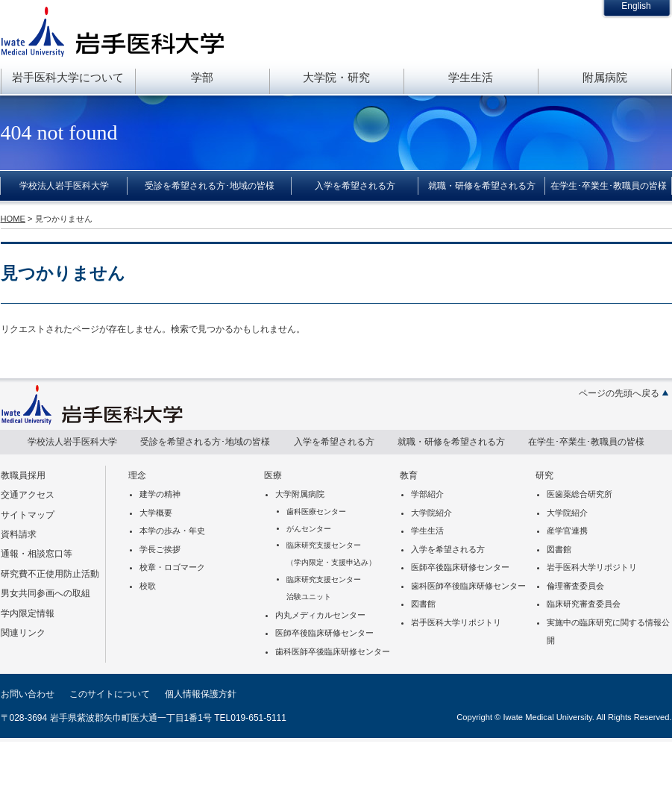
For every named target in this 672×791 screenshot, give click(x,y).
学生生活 (471, 77)
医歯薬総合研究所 (580, 494)
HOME (13, 219)
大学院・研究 (336, 77)
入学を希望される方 (355, 186)
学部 (202, 77)
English (636, 6)
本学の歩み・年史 (172, 531)
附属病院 (605, 77)
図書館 (423, 604)
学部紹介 (427, 494)
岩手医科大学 (113, 31)
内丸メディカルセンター (320, 615)
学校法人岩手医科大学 (64, 186)
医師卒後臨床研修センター (324, 633)
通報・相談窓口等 (37, 554)
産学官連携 (567, 531)
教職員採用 (23, 475)
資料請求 (19, 534)
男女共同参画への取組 (45, 593)
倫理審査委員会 (575, 586)
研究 (544, 475)
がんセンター (309, 529)
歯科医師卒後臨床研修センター (333, 651)
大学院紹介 (431, 513)
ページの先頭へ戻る (619, 393)
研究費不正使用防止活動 (50, 574)
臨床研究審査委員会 (584, 604)
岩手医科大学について (68, 77)
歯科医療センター (316, 512)
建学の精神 (160, 494)
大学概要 (156, 513)
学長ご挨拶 (160, 549)
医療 (273, 475)
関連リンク (23, 633)
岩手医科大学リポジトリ (456, 622)
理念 (137, 475)
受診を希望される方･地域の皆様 (210, 186)
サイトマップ (28, 515)
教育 (409, 475)
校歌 (148, 586)
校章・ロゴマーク (172, 567)
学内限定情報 (28, 613)
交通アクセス (28, 495)
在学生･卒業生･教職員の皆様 (609, 186)
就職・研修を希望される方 (482, 186)
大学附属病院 (300, 494)
